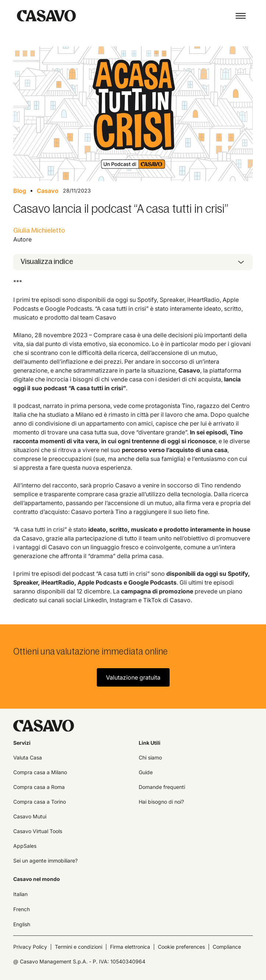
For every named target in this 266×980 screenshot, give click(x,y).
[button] (241, 16)
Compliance (227, 947)
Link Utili (150, 743)
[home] (45, 16)
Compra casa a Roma (39, 787)
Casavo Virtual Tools (38, 831)
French (22, 909)
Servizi (22, 743)
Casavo (48, 191)
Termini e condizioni (79, 947)
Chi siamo (150, 757)
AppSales (25, 846)
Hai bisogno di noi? (161, 802)
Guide (146, 772)
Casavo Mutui (30, 816)
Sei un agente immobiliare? (45, 861)
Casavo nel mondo (37, 879)
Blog (20, 191)
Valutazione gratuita (133, 677)
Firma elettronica (130, 947)
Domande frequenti (162, 787)
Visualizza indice (47, 261)
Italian (20, 894)
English (22, 924)
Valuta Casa (28, 757)
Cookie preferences (181, 947)
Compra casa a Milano (40, 772)
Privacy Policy (30, 947)
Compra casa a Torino (40, 802)
